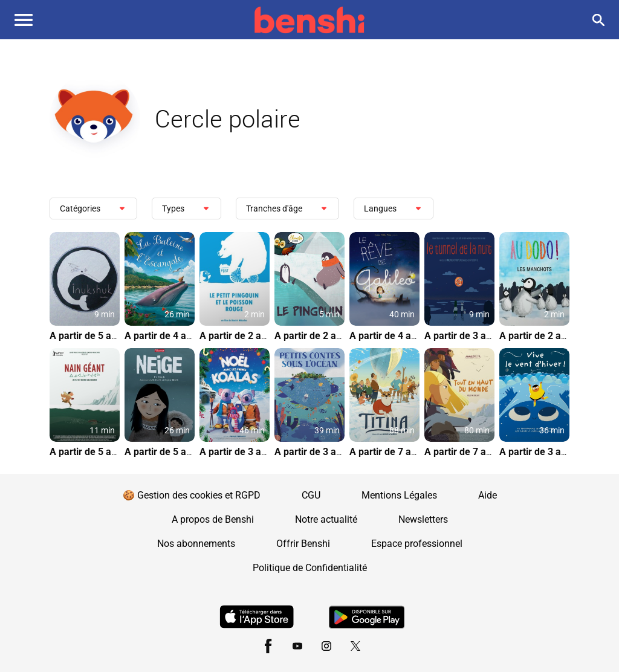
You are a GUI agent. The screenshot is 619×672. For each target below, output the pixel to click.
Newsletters (423, 519)
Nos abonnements (196, 544)
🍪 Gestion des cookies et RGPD (192, 495)
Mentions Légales (399, 495)
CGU (311, 495)
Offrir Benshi (303, 544)
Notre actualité (326, 519)
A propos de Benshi (213, 519)
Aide (488, 495)
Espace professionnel (417, 544)
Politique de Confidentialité (310, 568)
